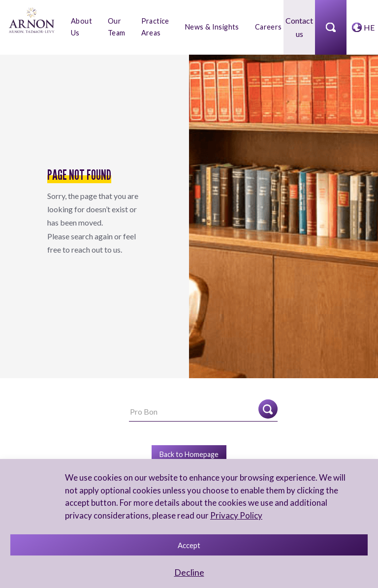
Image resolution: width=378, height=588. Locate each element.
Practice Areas (155, 27)
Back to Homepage (189, 454)
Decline (189, 572)
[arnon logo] (31, 19)
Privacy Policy (236, 515)
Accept (189, 545)
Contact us (299, 27)
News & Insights (212, 27)
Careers (268, 27)
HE (369, 27)
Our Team (117, 27)
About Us (81, 27)
